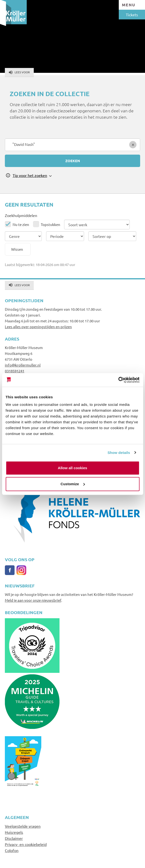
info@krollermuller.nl (23, 365)
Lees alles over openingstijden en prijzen (38, 327)
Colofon (12, 850)
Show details (119, 453)
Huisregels (14, 832)
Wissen (17, 249)
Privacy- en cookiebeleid (26, 844)
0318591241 (15, 371)
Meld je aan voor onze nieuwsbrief (33, 600)
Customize (73, 484)
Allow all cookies (72, 468)
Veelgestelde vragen (23, 826)
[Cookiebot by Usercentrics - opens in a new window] (118, 380)
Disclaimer (14, 838)
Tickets (132, 15)
